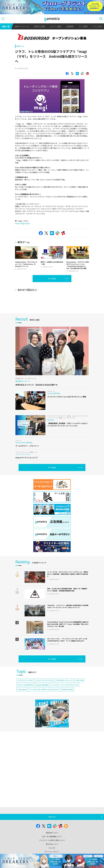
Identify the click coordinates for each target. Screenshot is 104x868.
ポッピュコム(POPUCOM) (25, 712)
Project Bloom (22, 717)
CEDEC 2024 (79, 708)
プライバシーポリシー (52, 852)
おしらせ (52, 848)
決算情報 (70, 26)
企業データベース (22, 26)
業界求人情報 (40, 26)
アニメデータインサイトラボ (44, 708)
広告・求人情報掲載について (52, 836)
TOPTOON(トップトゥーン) (64, 708)
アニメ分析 (97, 26)
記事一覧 (6, 26)
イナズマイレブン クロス (25, 708)
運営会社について (52, 833)
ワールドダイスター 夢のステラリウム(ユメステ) (44, 717)
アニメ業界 (83, 26)
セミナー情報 (56, 26)
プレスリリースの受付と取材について (52, 840)
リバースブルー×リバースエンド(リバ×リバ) (64, 712)
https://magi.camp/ (22, 223)
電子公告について (52, 844)
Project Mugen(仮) (42, 712)
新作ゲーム (20, 46)
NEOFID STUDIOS (67, 717)
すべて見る (52, 279)
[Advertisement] (51, 315)
